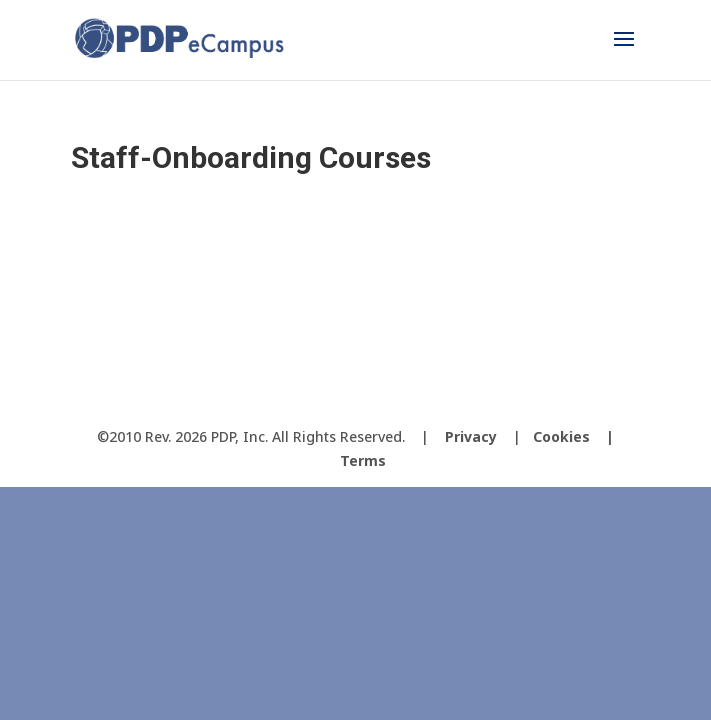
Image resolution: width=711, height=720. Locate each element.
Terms (363, 460)
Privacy (471, 436)
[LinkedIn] (411, 403)
